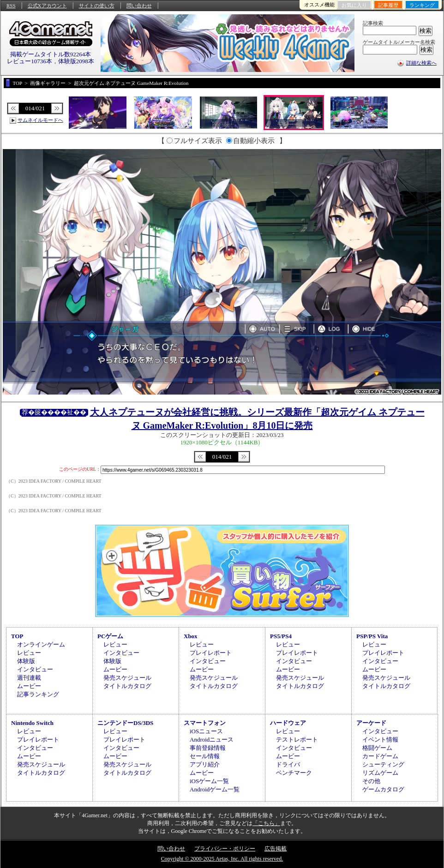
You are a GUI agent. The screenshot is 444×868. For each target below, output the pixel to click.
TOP (17, 636)
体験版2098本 (76, 61)
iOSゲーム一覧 (209, 781)
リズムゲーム (380, 773)
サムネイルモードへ (40, 120)
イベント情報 (380, 739)
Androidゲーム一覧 (215, 789)
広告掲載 (276, 849)
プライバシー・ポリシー (225, 849)
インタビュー (35, 669)
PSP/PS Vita (372, 636)
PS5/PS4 (281, 636)
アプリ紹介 (205, 764)
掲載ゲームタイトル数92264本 (51, 54)
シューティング (383, 764)
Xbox (191, 636)
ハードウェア (288, 723)
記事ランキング (38, 694)
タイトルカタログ (127, 686)
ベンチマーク (294, 773)
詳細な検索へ (421, 63)
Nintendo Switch (32, 723)
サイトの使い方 (97, 6)
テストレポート (297, 739)
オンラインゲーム (41, 644)
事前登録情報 (208, 748)
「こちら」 (266, 823)
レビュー (29, 653)
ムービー (29, 686)
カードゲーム (380, 756)
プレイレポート (211, 653)
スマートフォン (205, 723)
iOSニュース (206, 731)
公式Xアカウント (47, 6)
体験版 (26, 661)
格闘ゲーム (377, 748)
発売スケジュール (127, 678)
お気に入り (354, 5)
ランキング (422, 5)
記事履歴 (388, 5)
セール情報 (205, 756)
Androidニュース (212, 739)
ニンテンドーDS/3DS (125, 723)
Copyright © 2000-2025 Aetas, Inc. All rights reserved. (222, 859)
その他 (371, 781)
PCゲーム (110, 636)
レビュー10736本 (30, 61)
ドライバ (288, 764)
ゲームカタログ (383, 789)
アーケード (371, 723)
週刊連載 (29, 678)
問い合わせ (139, 6)
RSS (11, 6)
